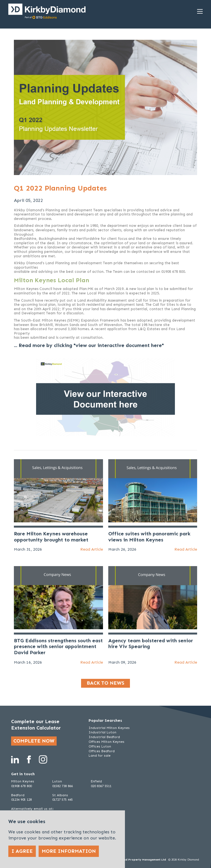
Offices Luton (100, 746)
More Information (69, 851)
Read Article (92, 549)
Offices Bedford (102, 751)
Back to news (105, 683)
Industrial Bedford (104, 737)
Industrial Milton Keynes (109, 728)
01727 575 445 (62, 800)
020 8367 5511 (101, 786)
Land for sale (100, 756)
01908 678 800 (21, 786)
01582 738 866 (62, 786)
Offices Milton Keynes (106, 742)
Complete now (34, 741)
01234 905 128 (21, 800)
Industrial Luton (102, 732)
